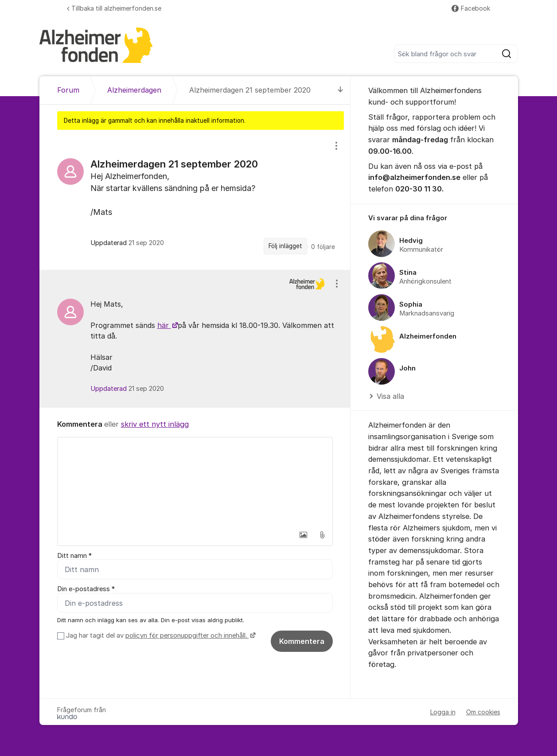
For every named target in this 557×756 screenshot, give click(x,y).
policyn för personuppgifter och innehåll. (187, 635)
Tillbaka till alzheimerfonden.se (114, 8)
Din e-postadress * (86, 589)
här (164, 325)
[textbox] (195, 482)
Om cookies (483, 712)
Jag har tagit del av (160, 635)
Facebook (471, 8)
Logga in (443, 712)
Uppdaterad (127, 389)
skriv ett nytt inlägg (155, 424)
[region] (195, 200)
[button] (304, 535)
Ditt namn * (74, 556)
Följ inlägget (285, 246)
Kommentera (302, 641)
